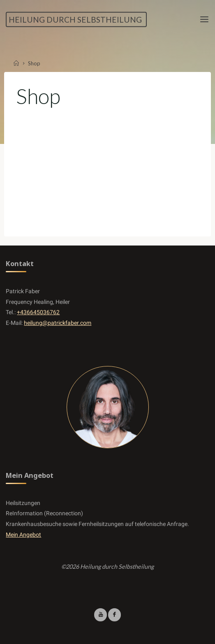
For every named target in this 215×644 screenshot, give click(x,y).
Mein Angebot (23, 535)
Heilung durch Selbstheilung (75, 19)
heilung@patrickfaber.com (58, 323)
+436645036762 (38, 312)
